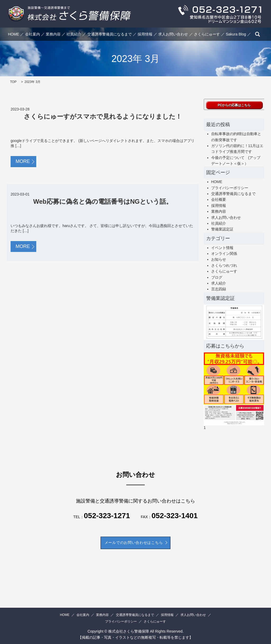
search (258, 34)
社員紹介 (74, 34)
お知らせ (219, 259)
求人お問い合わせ (173, 34)
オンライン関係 (224, 254)
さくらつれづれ (224, 265)
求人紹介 (219, 283)
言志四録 (219, 289)
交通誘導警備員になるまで (110, 34)
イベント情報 (222, 248)
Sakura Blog (236, 34)
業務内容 (53, 34)
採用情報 (145, 34)
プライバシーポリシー (230, 188)
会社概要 (219, 199)
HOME (13, 34)
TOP (13, 82)
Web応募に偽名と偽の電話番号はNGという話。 (103, 201)
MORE (23, 161)
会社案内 (33, 34)
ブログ (217, 277)
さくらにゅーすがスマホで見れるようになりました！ (103, 116)
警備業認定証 (222, 229)
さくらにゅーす (207, 34)
